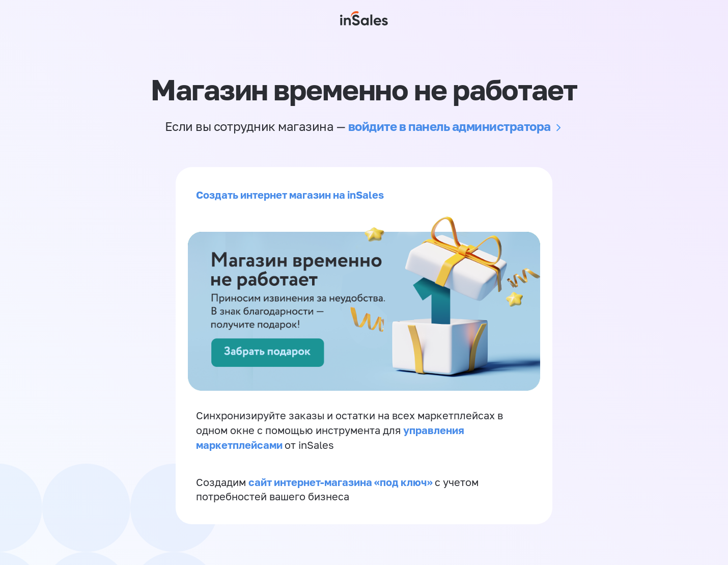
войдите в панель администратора (450, 126)
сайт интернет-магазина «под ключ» (342, 482)
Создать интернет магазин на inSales (290, 195)
